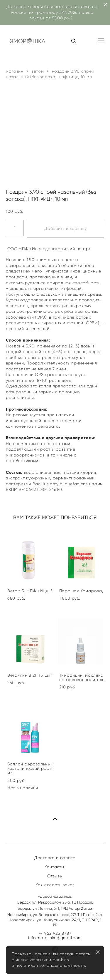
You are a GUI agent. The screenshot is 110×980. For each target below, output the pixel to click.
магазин (15, 71)
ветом (38, 71)
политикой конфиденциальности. (51, 965)
